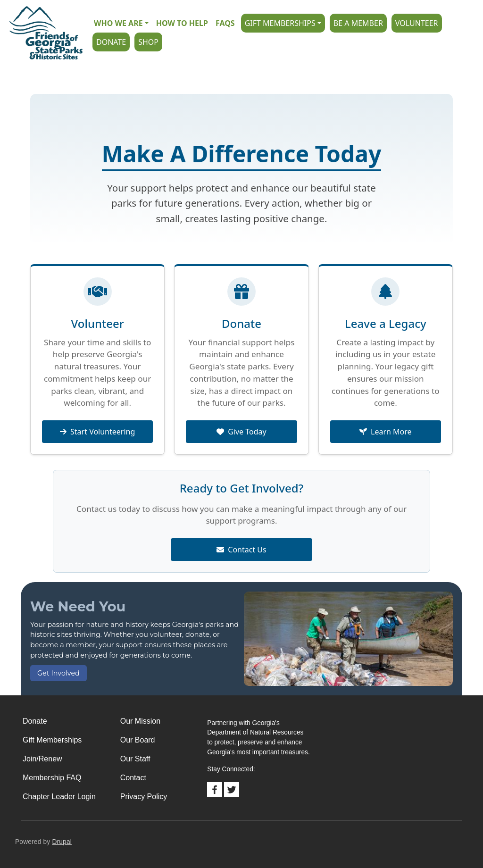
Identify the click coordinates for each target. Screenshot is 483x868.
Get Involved (58, 673)
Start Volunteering (97, 432)
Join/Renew (42, 759)
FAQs (225, 23)
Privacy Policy (144, 797)
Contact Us (241, 550)
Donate (111, 42)
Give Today (241, 432)
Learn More (386, 432)
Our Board (138, 740)
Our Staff (135, 759)
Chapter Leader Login (59, 797)
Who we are (118, 23)
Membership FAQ (52, 778)
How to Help (182, 23)
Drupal (62, 842)
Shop (148, 42)
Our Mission (140, 721)
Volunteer (417, 23)
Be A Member (358, 23)
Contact (133, 778)
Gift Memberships (280, 23)
